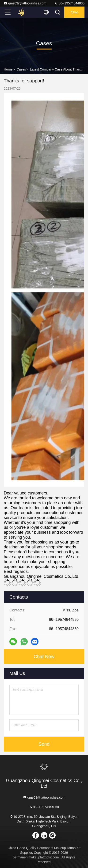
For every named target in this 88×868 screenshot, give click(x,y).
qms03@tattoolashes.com (25, 3)
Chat (74, 12)
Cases (21, 69)
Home (8, 69)
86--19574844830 (69, 3)
